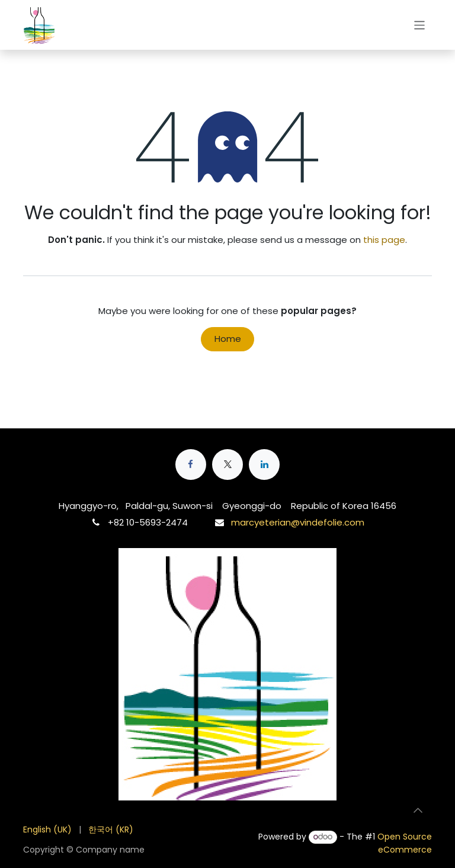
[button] (418, 810)
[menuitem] (47, 830)
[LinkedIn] (264, 465)
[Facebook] (191, 465)
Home (228, 339)
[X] (227, 465)
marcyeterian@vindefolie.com (298, 522)
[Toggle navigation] (420, 25)
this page (384, 240)
